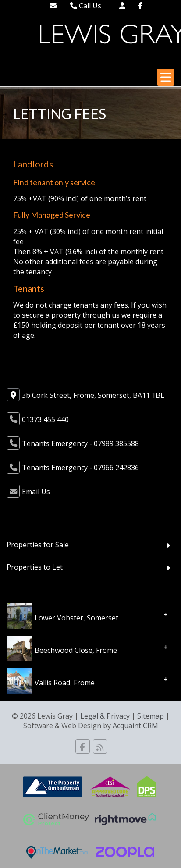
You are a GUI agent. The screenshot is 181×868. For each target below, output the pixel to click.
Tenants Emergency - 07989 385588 (80, 443)
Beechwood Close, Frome (76, 650)
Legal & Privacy (105, 716)
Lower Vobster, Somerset (76, 618)
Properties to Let (35, 567)
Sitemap (151, 716)
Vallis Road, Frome (65, 683)
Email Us (36, 492)
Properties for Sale (38, 545)
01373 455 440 (45, 419)
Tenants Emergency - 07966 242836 (80, 468)
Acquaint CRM (135, 726)
